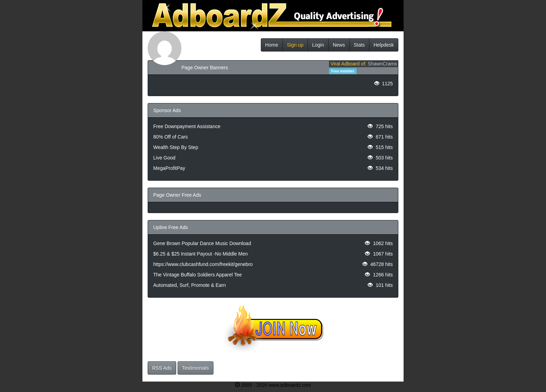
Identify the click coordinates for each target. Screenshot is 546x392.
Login (318, 45)
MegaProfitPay (169, 168)
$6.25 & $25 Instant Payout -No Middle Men (201, 254)
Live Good (164, 158)
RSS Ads (162, 368)
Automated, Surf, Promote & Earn (190, 285)
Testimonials (196, 368)
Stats (359, 45)
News (339, 45)
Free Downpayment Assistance (187, 126)
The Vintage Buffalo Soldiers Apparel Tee (198, 275)
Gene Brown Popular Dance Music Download (202, 243)
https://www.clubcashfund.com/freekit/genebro (203, 264)
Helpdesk (384, 45)
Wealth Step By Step (176, 147)
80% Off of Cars (170, 137)
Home (272, 45)
